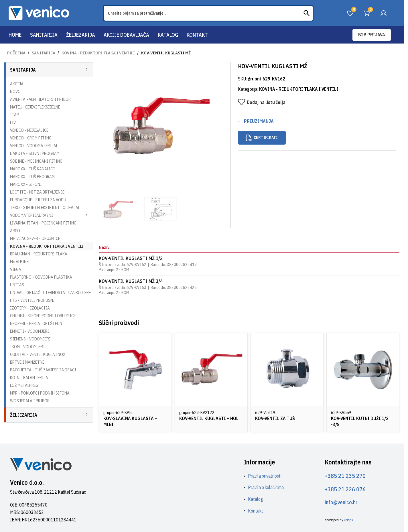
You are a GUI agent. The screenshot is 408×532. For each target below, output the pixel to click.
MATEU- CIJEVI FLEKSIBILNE (35, 107)
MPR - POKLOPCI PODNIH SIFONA (40, 393)
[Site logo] (39, 13)
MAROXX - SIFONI (26, 184)
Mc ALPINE (19, 262)
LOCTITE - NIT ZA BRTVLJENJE (37, 192)
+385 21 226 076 (345, 489)
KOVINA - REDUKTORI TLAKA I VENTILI (98, 53)
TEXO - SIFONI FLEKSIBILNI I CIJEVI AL (45, 207)
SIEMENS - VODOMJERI (30, 339)
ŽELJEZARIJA (24, 415)
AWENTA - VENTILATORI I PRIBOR (40, 99)
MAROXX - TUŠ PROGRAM (32, 177)
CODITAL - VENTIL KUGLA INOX (38, 354)
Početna (16, 53)
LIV (13, 122)
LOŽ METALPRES (24, 385)
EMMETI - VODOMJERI (29, 331)
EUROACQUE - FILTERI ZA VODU (38, 200)
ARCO (15, 231)
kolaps (348, 520)
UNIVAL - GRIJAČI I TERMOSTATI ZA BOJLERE (50, 292)
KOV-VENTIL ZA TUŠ (275, 418)
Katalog (256, 499)
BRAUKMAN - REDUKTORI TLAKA (39, 254)
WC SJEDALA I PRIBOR (30, 401)
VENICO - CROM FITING (31, 138)
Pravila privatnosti (265, 476)
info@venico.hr (341, 502)
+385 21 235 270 (345, 476)
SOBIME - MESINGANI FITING (36, 161)
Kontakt (256, 511)
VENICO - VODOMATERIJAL (34, 146)
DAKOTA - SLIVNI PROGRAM (35, 153)
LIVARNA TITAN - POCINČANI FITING (43, 223)
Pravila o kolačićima (266, 487)
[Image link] (41, 464)
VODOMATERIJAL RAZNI (31, 215)
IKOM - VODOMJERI (27, 347)
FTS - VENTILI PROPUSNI (32, 300)
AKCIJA (17, 84)
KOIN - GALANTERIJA (29, 378)
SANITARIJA (44, 53)
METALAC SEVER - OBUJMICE (35, 238)
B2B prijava (372, 35)
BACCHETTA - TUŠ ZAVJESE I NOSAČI (43, 370)
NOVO (15, 91)
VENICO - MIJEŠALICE (29, 130)
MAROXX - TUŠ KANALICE (32, 169)
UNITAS (17, 285)
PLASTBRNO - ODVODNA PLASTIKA (41, 277)
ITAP (14, 115)
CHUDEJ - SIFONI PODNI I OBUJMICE (43, 316)
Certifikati (262, 138)
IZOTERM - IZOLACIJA (30, 308)
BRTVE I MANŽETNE (27, 362)
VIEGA (16, 269)
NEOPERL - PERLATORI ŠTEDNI (37, 323)
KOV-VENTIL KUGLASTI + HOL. (209, 418)
